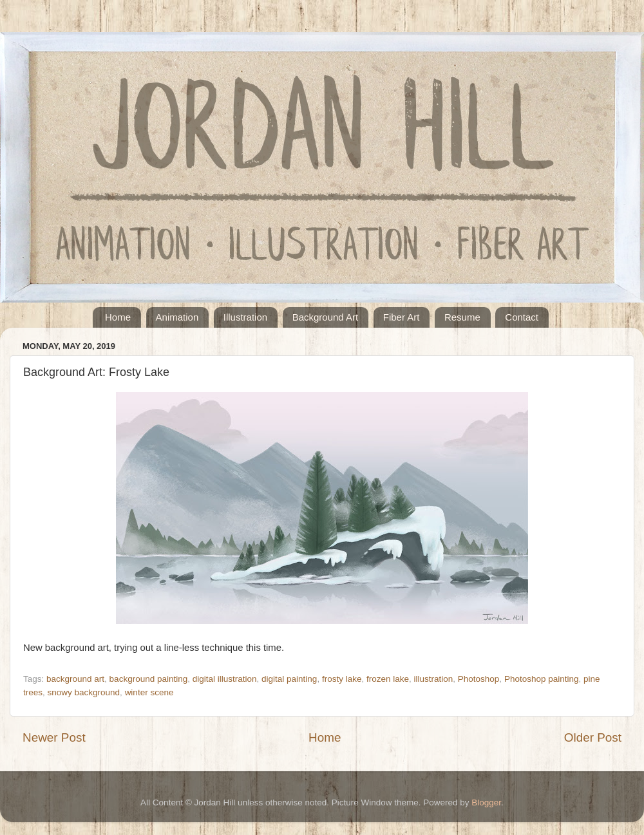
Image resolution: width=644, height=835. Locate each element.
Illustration (245, 317)
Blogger (486, 802)
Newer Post (54, 737)
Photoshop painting (542, 679)
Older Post (593, 737)
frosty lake (342, 679)
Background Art (326, 317)
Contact (522, 317)
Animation (177, 317)
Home (118, 317)
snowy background (84, 692)
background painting (149, 679)
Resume (462, 317)
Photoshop (479, 679)
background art (75, 679)
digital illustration (225, 679)
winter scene (149, 692)
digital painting (289, 679)
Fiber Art (402, 317)
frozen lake (388, 679)
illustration (434, 679)
